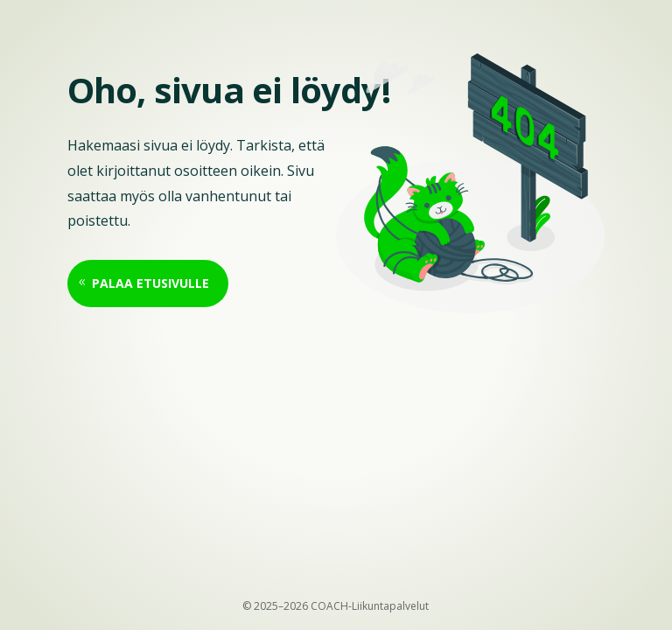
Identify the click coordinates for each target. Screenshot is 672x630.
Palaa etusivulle (150, 283)
